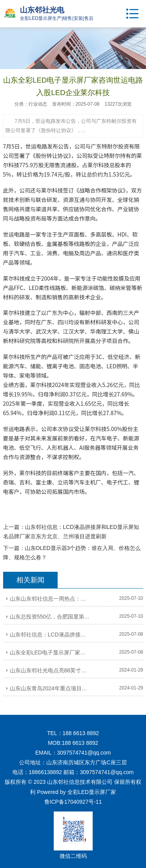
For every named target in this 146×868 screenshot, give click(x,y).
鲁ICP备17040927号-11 (73, 802)
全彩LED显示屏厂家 (92, 792)
